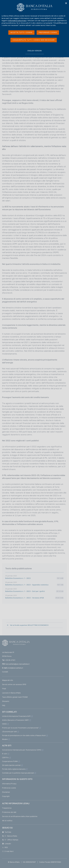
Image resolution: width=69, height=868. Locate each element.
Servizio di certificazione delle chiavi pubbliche (20, 816)
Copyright (6, 796)
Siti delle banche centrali (11, 765)
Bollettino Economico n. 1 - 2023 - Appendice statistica (27, 585)
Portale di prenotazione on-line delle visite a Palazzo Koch (24, 735)
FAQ (4, 705)
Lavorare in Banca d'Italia (11, 693)
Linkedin (7, 844)
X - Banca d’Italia (10, 836)
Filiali (4, 689)
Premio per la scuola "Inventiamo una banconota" (20, 728)
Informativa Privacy (9, 784)
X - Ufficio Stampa (10, 840)
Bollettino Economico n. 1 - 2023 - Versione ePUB (25, 598)
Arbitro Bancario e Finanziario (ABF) (15, 720)
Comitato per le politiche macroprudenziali (18, 773)
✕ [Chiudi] (66, 3)
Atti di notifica (7, 821)
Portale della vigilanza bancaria (14, 769)
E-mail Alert (8, 851)
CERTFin (5, 758)
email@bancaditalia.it (15, 668)
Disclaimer (6, 792)
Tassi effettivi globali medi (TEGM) (15, 697)
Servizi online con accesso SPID (14, 684)
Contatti (5, 672)
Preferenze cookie (9, 788)
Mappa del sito (8, 680)
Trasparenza (7, 808)
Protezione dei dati (9, 812)
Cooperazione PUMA (10, 761)
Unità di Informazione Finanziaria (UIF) (16, 716)
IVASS (4, 724)
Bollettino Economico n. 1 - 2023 (18, 578)
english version (34, 52)
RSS (5, 847)
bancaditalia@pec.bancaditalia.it (18, 664)
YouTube (7, 832)
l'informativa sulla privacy (17, 21)
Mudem (5, 739)
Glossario (6, 701)
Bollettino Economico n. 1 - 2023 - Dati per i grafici (25, 591)
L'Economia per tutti (9, 732)
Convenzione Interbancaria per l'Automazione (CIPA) (22, 750)
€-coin (5, 754)
